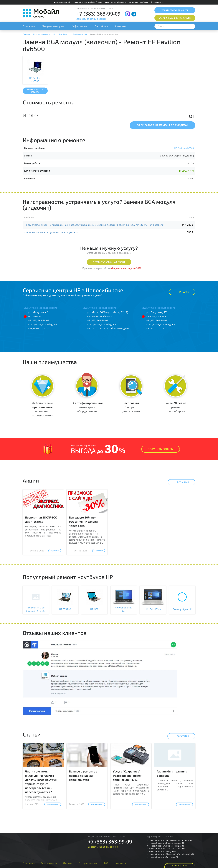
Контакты (120, 26)
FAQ (106, 863)
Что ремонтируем (53, 26)
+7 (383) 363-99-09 (99, 14)
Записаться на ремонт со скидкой (162, 125)
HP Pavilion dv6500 (184, 148)
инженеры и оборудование (88, 407)
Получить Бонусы (161, 449)
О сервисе (29, 26)
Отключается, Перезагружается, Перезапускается (51, 232)
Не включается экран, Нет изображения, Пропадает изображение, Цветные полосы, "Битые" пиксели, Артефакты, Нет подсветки (94, 225)
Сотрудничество (88, 863)
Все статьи (180, 736)
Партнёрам (102, 26)
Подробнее (55, 551)
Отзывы (68, 863)
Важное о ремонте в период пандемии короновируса (83, 775)
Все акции (180, 482)
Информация (79, 26)
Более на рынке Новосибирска (175, 407)
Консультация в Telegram (43, 324)
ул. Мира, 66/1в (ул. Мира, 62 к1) (108, 312)
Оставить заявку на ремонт (109, 262)
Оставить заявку (175, 18)
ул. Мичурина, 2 (38, 312)
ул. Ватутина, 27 (157, 312)
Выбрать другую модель (35, 91)
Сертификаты (49, 863)
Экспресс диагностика (131, 407)
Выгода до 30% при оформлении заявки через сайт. (83, 521)
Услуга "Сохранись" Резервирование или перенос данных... (128, 775)
